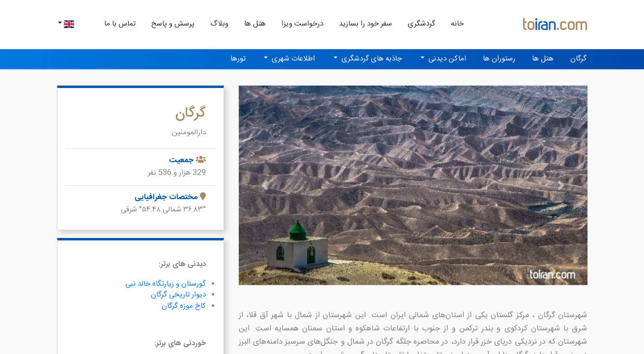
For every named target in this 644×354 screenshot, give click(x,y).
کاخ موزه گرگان (184, 306)
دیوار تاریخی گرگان (178, 295)
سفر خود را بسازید (365, 24)
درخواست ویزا (302, 24)
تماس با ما (120, 24)
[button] (265, 185)
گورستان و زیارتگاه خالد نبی (166, 284)
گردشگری (421, 24)
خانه (453, 24)
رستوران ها (499, 59)
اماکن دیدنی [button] (446, 59)
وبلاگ (219, 24)
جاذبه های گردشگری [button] (371, 59)
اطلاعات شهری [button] (292, 59)
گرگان (578, 59)
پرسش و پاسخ (173, 24)
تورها (238, 59)
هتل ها (255, 24)
